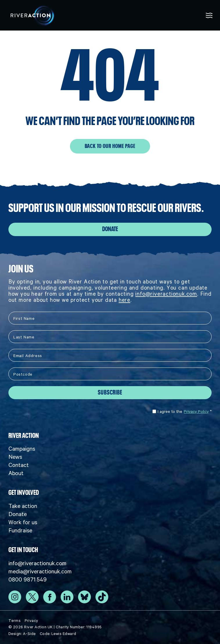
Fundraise (20, 530)
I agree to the (182, 411)
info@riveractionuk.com (166, 294)
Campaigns (22, 449)
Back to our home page (110, 146)
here (125, 300)
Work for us (23, 522)
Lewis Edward (64, 634)
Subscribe (110, 393)
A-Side (29, 634)
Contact (19, 465)
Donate (110, 229)
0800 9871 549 (28, 579)
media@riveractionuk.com (40, 571)
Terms (15, 621)
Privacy (31, 621)
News (15, 457)
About (16, 473)
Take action (23, 506)
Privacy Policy (196, 411)
